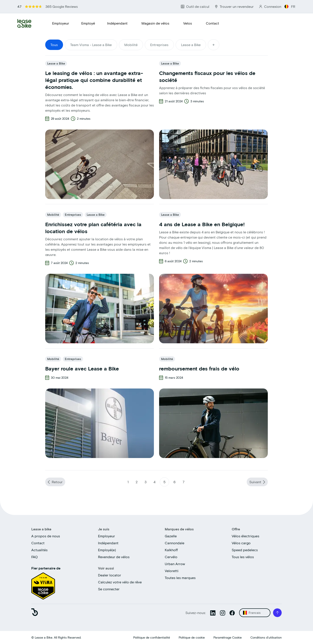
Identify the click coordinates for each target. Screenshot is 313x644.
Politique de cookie (192, 637)
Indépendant (117, 23)
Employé (88, 23)
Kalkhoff (171, 550)
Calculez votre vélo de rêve (120, 582)
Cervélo (171, 557)
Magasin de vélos (155, 23)
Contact (212, 23)
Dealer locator (110, 575)
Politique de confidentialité (152, 637)
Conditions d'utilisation (266, 637)
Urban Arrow (175, 564)
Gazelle (171, 536)
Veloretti (172, 571)
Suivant (255, 482)
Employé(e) (107, 550)
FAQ (35, 557)
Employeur (61, 23)
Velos (188, 23)
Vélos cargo (241, 543)
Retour (57, 482)
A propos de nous (46, 536)
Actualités (39, 550)
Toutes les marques (180, 578)
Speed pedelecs (245, 550)
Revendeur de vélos (114, 557)
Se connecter (109, 589)
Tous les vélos (243, 557)
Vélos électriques (246, 536)
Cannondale (175, 543)
